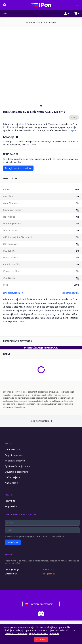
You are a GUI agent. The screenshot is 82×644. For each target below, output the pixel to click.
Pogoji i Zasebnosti (38, 633)
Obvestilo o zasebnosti (16, 472)
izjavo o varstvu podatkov (54, 536)
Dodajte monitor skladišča (18, 168)
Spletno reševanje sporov (18, 466)
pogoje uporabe (33, 536)
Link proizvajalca (13, 293)
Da (78, 251)
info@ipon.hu (49, 574)
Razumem (41, 639)
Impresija (54, 633)
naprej (73, 130)
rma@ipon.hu (49, 570)
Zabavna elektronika (36, 23)
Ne (77, 196)
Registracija (11, 506)
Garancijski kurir (13, 450)
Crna (76, 190)
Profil (9, 495)
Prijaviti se (10, 501)
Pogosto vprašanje (14, 455)
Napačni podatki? (70, 293)
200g (76, 285)
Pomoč (9, 554)
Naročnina (13, 542)
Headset (52, 23)
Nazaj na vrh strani (41, 421)
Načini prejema (13, 477)
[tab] (41, 106)
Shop (5, 14)
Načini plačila (12, 483)
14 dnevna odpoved (15, 461)
